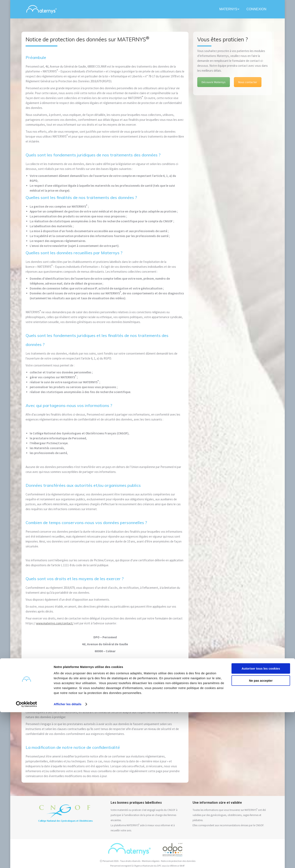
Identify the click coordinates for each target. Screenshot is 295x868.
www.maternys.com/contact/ (55, 623)
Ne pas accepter (261, 836)
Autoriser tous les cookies (261, 824)
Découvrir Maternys (214, 82)
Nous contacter (248, 82)
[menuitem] (230, 9)
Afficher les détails (68, 860)
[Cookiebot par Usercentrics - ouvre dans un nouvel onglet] (27, 860)
